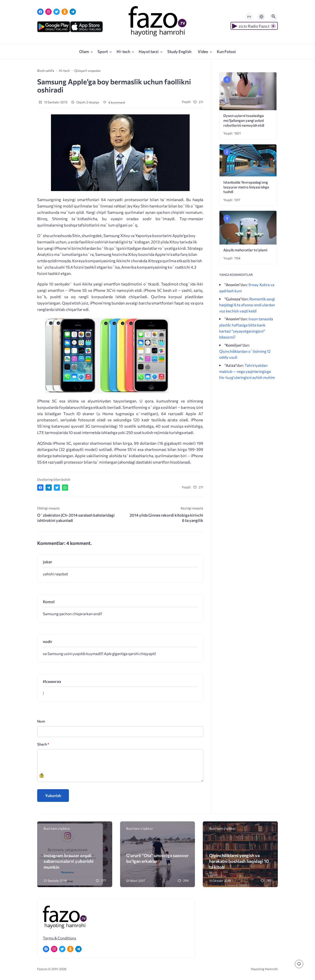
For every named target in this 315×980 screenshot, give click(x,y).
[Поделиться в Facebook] (40, 488)
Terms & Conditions (59, 938)
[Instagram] (48, 12)
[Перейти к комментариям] (299, 964)
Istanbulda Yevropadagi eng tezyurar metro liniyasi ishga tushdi (246, 187)
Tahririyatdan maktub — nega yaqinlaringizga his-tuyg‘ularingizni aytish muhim (247, 371)
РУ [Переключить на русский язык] (249, 17)
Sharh (43, 744)
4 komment (114, 102)
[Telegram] (73, 12)
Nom (41, 721)
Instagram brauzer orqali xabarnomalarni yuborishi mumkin (68, 861)
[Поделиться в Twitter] (57, 488)
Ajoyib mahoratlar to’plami (245, 250)
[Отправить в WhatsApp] (65, 488)
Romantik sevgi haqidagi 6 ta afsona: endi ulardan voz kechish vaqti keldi (247, 305)
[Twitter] (57, 12)
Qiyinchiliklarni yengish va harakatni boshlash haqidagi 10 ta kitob (239, 861)
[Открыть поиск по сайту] (274, 17)
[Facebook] (40, 12)
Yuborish (53, 796)
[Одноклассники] (65, 12)
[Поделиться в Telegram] (49, 488)
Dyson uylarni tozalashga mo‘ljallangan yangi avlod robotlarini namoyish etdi (244, 120)
